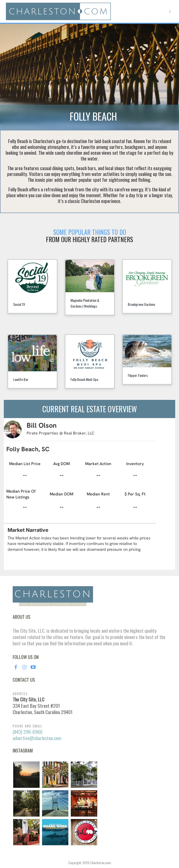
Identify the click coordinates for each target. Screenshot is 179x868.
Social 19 (19, 304)
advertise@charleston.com (37, 738)
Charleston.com (100, 863)
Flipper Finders (138, 375)
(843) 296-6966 (28, 732)
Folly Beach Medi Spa (84, 379)
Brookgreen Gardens (141, 304)
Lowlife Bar (21, 379)
